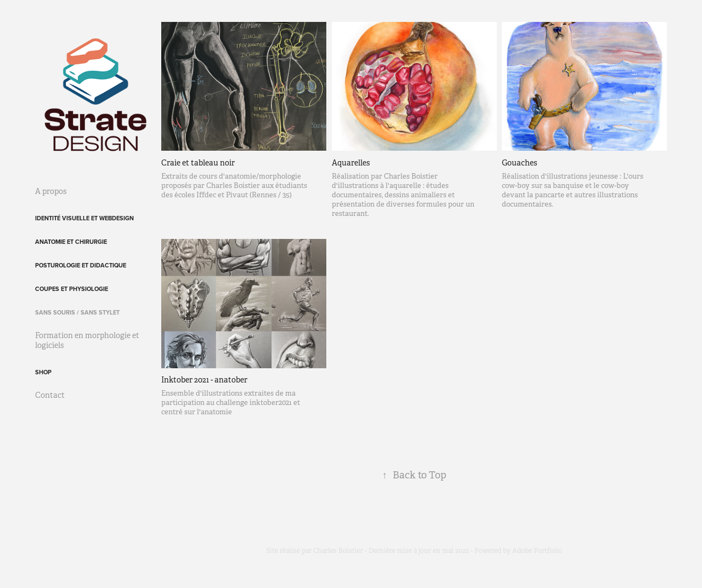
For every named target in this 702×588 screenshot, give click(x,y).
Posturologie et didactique (81, 265)
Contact (50, 395)
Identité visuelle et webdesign (84, 218)
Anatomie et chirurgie (71, 242)
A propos (51, 191)
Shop (43, 372)
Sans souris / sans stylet (77, 312)
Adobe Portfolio (537, 551)
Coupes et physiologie (72, 289)
